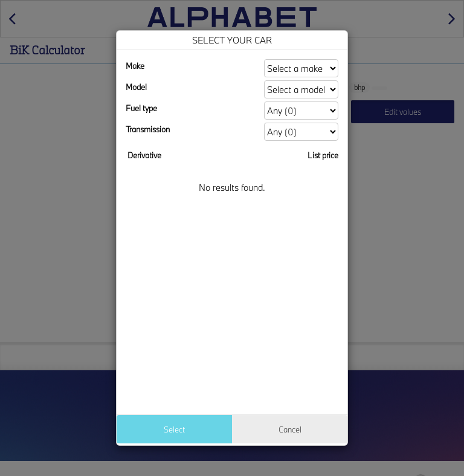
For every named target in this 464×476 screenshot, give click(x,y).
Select (174, 429)
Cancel (290, 429)
